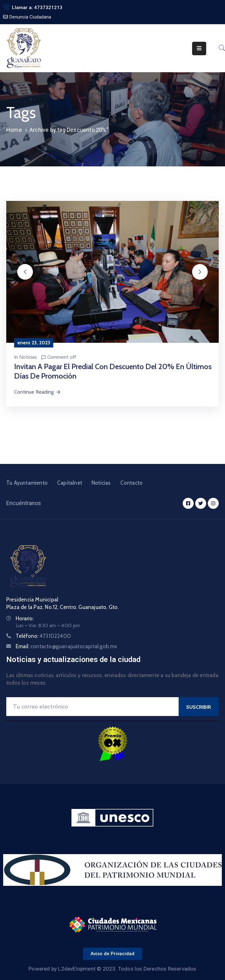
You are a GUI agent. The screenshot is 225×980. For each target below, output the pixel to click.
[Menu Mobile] (199, 48)
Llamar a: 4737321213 (37, 8)
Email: (66, 646)
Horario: (25, 618)
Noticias (28, 357)
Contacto (132, 483)
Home (14, 130)
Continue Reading (38, 392)
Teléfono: (43, 636)
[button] (25, 272)
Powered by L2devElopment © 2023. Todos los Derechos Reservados (112, 969)
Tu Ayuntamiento (27, 483)
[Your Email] (92, 707)
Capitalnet (70, 483)
